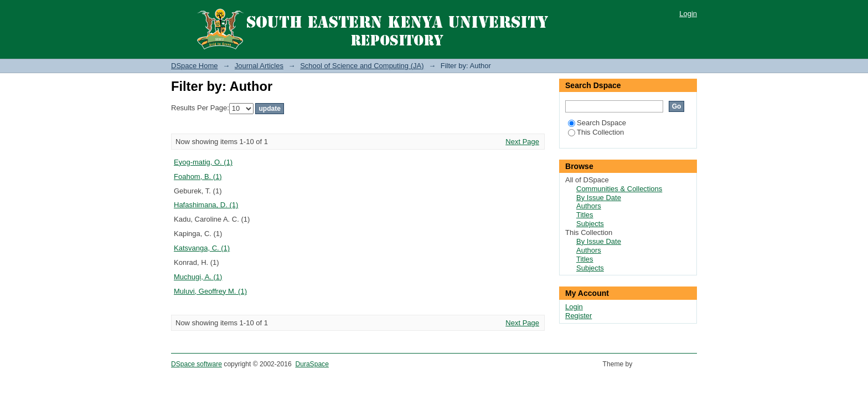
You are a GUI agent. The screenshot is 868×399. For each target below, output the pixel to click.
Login (688, 14)
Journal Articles (259, 66)
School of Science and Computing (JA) (362, 66)
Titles (585, 215)
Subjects (590, 224)
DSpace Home (195, 66)
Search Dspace (597, 123)
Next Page (522, 142)
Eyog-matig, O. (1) (203, 162)
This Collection (596, 132)
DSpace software (197, 364)
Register (578, 316)
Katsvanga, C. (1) (202, 248)
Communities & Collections (619, 189)
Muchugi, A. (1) (198, 277)
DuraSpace (312, 364)
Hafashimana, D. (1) (206, 205)
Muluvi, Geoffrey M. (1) (210, 291)
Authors (589, 206)
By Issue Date (599, 198)
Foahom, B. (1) (198, 177)
